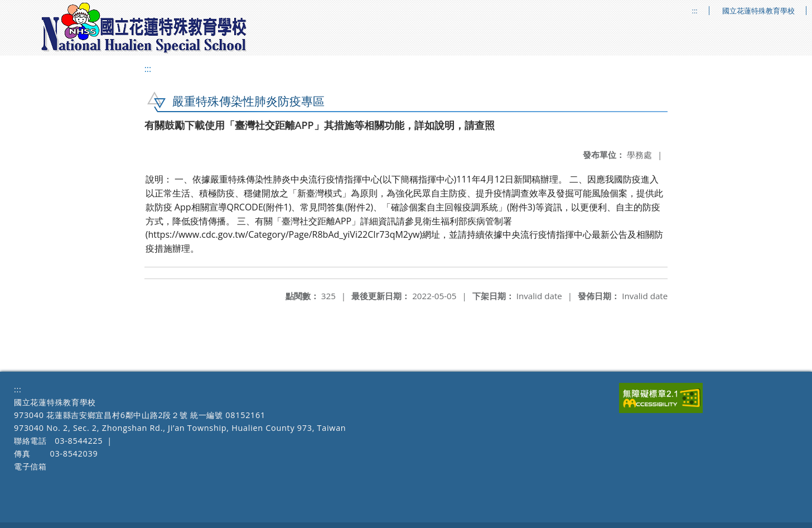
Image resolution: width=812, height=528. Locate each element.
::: (695, 11)
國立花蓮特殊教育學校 (758, 11)
